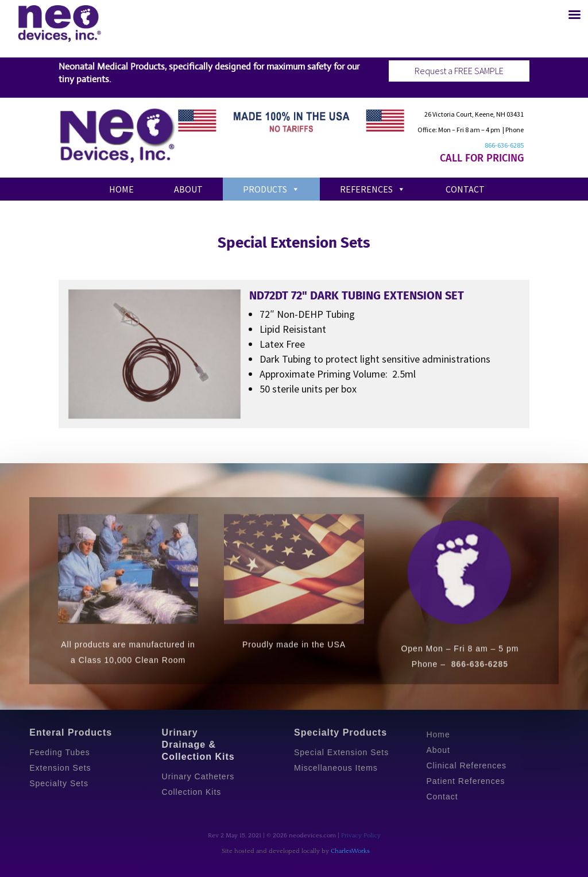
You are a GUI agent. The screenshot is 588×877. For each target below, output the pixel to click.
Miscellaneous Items (336, 768)
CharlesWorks (350, 851)
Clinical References (466, 766)
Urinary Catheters (198, 776)
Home (121, 189)
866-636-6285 (504, 145)
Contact (465, 189)
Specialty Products (341, 732)
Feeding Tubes (60, 752)
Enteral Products (71, 732)
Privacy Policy (361, 836)
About (188, 189)
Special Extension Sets (341, 752)
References (373, 189)
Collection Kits (192, 792)
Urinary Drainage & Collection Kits (198, 745)
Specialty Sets (59, 783)
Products (271, 189)
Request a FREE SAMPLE (459, 71)
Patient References (465, 781)
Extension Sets (60, 768)
